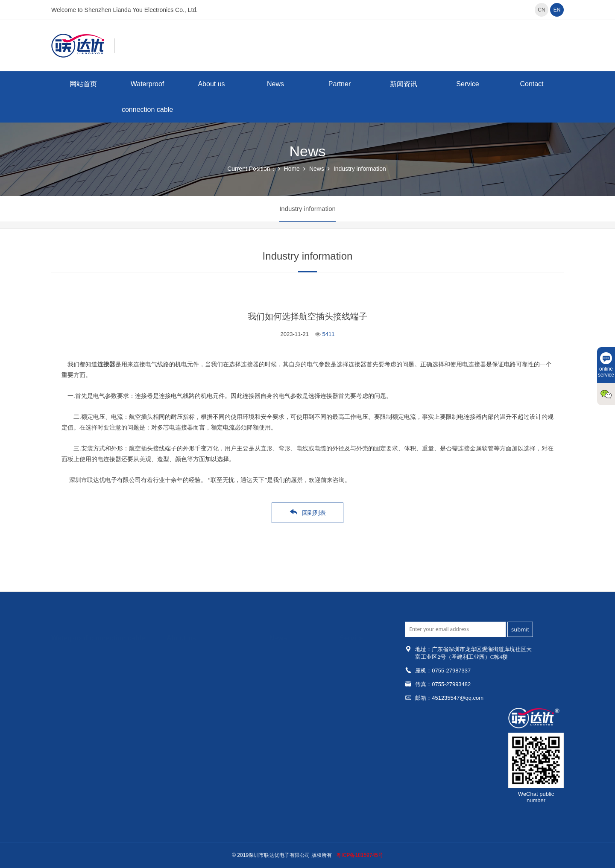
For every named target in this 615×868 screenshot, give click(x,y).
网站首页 (83, 84)
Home (292, 169)
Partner (340, 84)
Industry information (360, 169)
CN (541, 10)
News (275, 84)
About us (211, 84)
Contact (532, 84)
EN (557, 10)
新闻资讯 (404, 84)
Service (467, 84)
